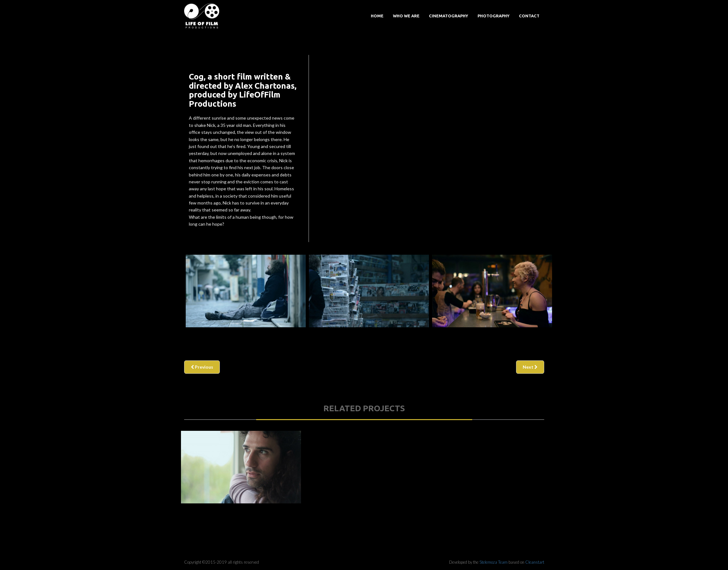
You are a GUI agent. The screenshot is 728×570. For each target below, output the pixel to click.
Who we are (406, 16)
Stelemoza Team (493, 562)
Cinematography (448, 16)
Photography (493, 16)
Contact (529, 16)
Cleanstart (535, 562)
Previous (202, 367)
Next (530, 367)
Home (377, 16)
